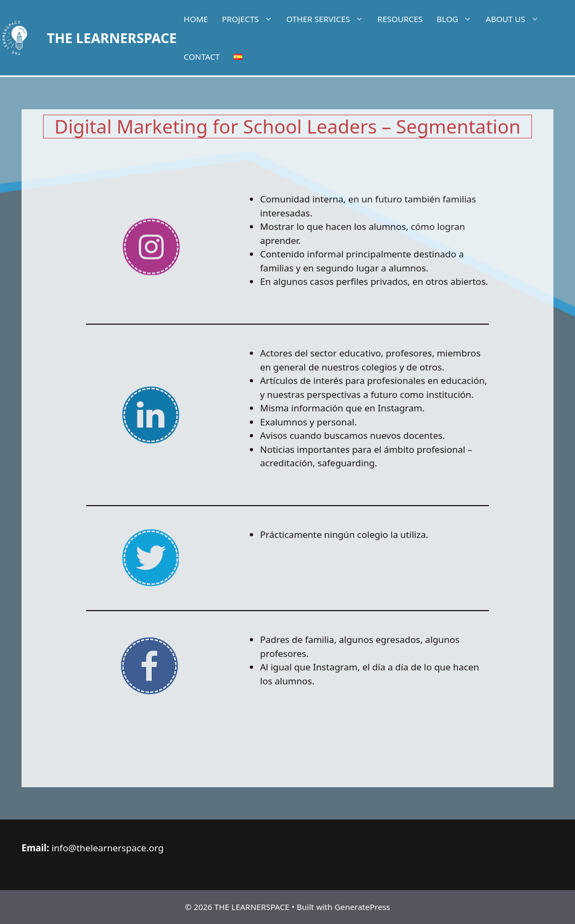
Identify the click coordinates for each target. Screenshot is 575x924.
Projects (251, 19)
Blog (458, 19)
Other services (328, 19)
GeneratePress (362, 907)
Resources (400, 19)
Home (196, 19)
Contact (202, 57)
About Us (516, 19)
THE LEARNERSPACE (112, 38)
